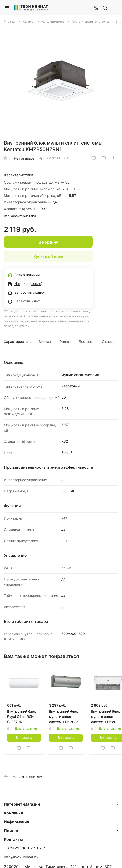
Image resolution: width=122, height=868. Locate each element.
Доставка (87, 341)
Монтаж (45, 341)
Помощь (12, 831)
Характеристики (18, 341)
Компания (13, 813)
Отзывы (109, 341)
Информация (16, 822)
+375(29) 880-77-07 (23, 848)
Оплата (65, 341)
